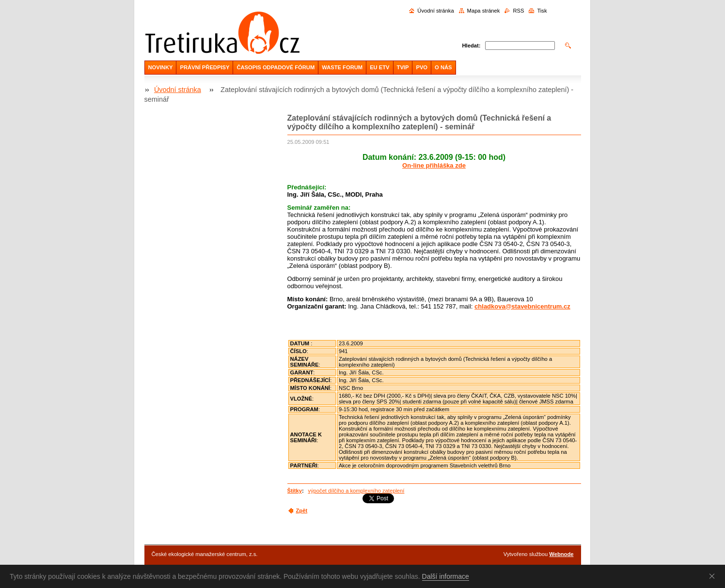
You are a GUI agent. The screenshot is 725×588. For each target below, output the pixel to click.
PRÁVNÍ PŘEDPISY (205, 67)
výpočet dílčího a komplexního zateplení (356, 491)
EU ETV (379, 67)
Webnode (561, 554)
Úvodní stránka (435, 11)
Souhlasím (714, 576)
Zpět (302, 511)
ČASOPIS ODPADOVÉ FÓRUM (276, 67)
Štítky (295, 491)
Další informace (446, 576)
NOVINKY (161, 67)
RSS (518, 11)
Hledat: (472, 46)
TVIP (403, 67)
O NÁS (443, 67)
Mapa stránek (484, 11)
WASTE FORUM (342, 67)
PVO (422, 67)
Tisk (542, 11)
